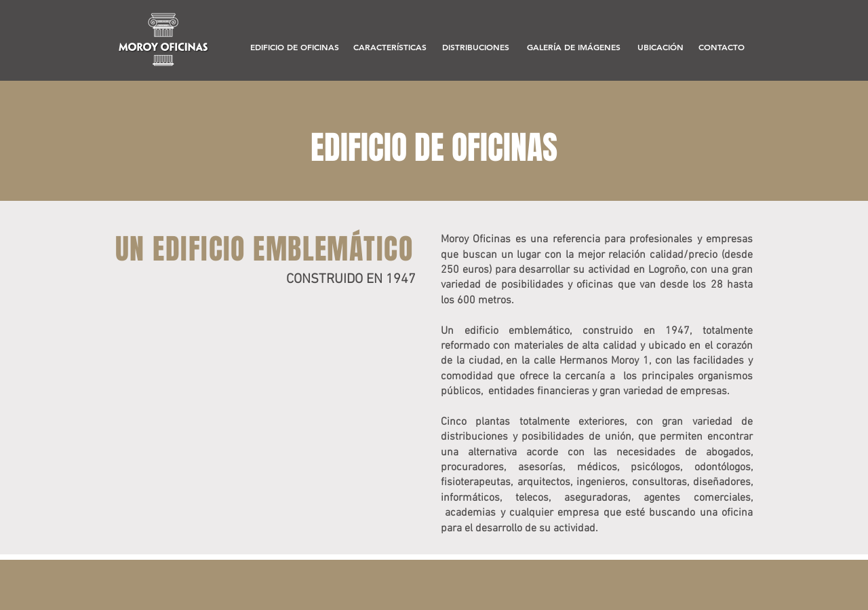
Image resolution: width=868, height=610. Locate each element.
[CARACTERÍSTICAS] (390, 47)
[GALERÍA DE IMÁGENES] (574, 47)
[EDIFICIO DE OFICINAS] (294, 47)
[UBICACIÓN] (660, 47)
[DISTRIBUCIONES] (475, 47)
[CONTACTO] (722, 47)
